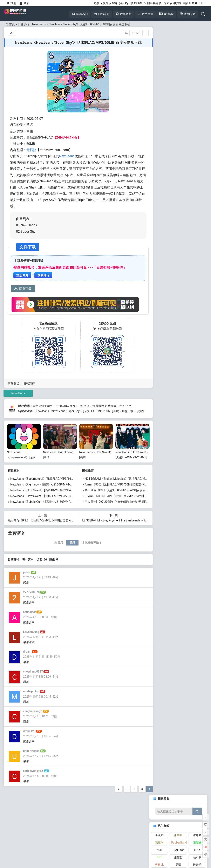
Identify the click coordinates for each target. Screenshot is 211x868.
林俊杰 (197, 104)
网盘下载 (23, 289)
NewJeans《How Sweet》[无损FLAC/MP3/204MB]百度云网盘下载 (53, 500)
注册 (11, 3)
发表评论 (43, 275)
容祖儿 (159, 97)
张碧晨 (178, 67)
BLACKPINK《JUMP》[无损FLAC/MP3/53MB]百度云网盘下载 (121, 500)
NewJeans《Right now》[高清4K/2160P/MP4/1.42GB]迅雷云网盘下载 (55, 489)
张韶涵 (197, 75)
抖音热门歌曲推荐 (131, 3)
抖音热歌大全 (53, 817)
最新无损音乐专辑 (105, 3)
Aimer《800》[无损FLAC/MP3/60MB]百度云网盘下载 (116, 489)
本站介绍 (92, 853)
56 (130, 33)
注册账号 (22, 275)
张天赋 (159, 104)
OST (202, 3)
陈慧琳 (159, 75)
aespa (178, 112)
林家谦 (178, 104)
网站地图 (119, 853)
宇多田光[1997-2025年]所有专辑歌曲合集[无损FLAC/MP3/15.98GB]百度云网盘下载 (135, 506)
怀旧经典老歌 (153, 3)
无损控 (31, 150)
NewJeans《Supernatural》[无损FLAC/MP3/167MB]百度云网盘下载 (54, 483)
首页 (10, 24)
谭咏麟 (197, 67)
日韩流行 (23, 24)
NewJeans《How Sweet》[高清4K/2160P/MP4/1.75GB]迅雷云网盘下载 (56, 494)
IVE (159, 127)
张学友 (197, 112)
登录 (24, 3)
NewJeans (67, 156)
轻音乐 (197, 97)
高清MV (53, 825)
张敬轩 (178, 119)
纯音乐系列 (190, 3)
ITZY (197, 82)
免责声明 (105, 853)
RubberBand (179, 75)
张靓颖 (159, 112)
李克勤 (159, 67)
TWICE (197, 119)
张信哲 (178, 90)
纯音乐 (159, 119)
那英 (159, 82)
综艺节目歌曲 (172, 3)
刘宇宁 (197, 127)
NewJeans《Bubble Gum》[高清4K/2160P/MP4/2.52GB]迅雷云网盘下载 (57, 506)
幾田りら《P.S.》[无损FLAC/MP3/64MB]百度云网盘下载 (118, 494)
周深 (178, 97)
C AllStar (178, 82)
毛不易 (197, 90)
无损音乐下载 (22, 825)
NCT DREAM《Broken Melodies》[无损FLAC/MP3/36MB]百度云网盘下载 (129, 483)
